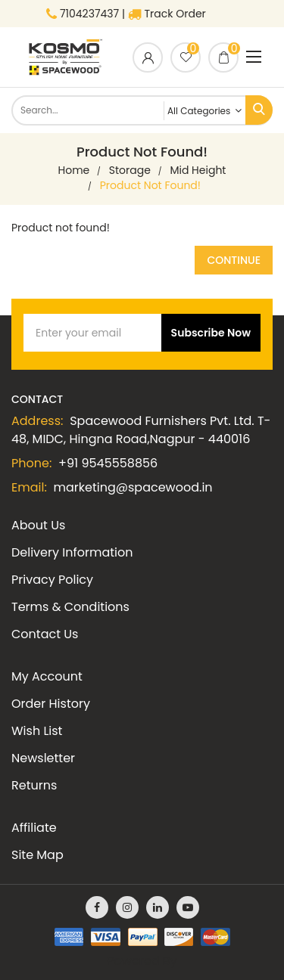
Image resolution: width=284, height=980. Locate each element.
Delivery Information (72, 552)
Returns (34, 785)
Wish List (37, 731)
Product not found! (150, 185)
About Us (38, 525)
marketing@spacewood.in (133, 487)
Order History (51, 704)
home (74, 170)
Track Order (167, 14)
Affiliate (34, 828)
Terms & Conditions (70, 607)
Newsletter (43, 758)
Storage (130, 170)
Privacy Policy (52, 580)
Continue (234, 260)
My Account (47, 676)
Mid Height (198, 170)
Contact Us (45, 634)
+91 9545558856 (108, 463)
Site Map (37, 855)
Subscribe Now (211, 333)
